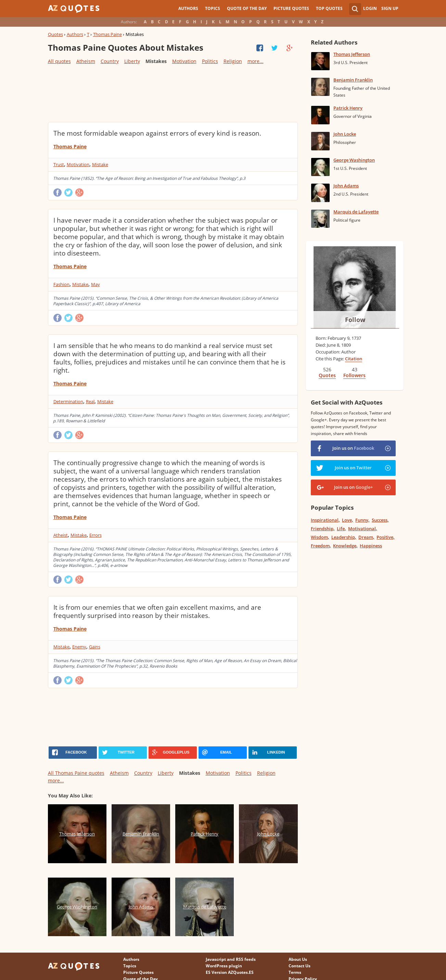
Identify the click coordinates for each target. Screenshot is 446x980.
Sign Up (390, 8)
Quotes (55, 34)
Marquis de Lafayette (356, 212)
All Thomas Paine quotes (76, 773)
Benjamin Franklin (353, 80)
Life (341, 529)
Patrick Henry (348, 108)
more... (256, 61)
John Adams (346, 186)
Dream (366, 537)
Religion (233, 61)
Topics (213, 8)
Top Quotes (329, 8)
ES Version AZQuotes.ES (230, 972)
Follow (355, 320)
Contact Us (300, 966)
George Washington (354, 160)
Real (90, 401)
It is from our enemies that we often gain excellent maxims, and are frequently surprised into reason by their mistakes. (157, 611)
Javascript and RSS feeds (231, 959)
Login (370, 8)
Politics (210, 61)
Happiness (371, 546)
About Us (298, 959)
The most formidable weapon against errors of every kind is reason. (157, 133)
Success (380, 520)
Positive (385, 537)
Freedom (320, 546)
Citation (354, 359)
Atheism (86, 61)
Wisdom (319, 537)
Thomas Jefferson (352, 54)
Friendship (322, 529)
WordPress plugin (224, 966)
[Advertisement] (173, 93)
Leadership (343, 537)
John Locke (345, 134)
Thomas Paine (107, 34)
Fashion (61, 284)
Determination (68, 401)
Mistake (100, 164)
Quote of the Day (247, 8)
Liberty (132, 61)
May (95, 284)
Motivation (184, 61)
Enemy (79, 647)
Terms (295, 972)
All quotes (59, 61)
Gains (95, 647)
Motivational (362, 529)
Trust (59, 164)
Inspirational (325, 520)
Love (347, 520)
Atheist (61, 535)
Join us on (353, 448)
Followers (354, 375)
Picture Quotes (291, 8)
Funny (362, 520)
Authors (188, 8)
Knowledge (345, 546)
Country (110, 61)
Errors (95, 535)
